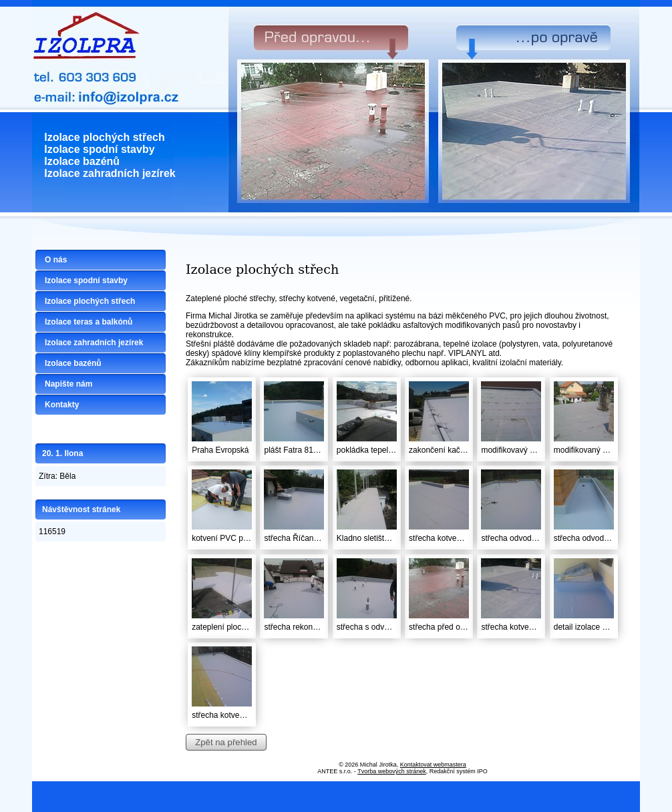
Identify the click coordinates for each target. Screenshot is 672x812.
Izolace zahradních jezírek (94, 343)
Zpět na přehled (226, 742)
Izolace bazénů (73, 363)
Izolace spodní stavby (86, 280)
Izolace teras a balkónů (89, 322)
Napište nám (68, 384)
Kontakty (62, 405)
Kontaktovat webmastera (433, 765)
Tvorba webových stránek (392, 771)
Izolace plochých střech (90, 301)
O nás (56, 260)
